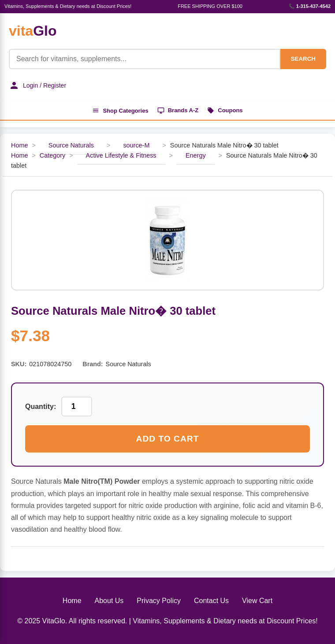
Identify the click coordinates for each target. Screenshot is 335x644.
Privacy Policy (159, 601)
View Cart (257, 601)
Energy (196, 155)
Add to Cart (168, 439)
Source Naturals (71, 145)
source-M (136, 145)
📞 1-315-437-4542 (310, 6)
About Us (109, 601)
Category (52, 155)
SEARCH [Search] (303, 59)
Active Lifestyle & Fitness (121, 155)
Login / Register (37, 85)
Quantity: (41, 407)
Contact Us (211, 601)
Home (19, 145)
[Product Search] (145, 59)
